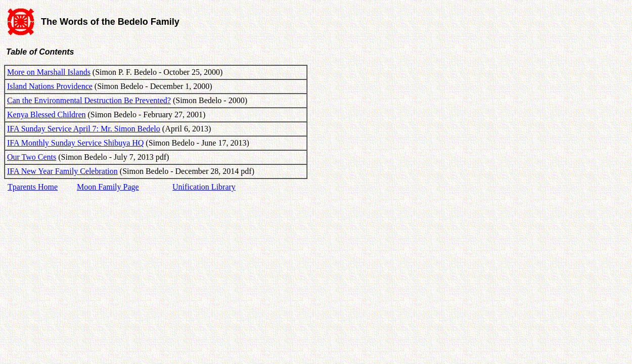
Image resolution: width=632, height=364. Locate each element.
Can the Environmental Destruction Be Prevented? (89, 100)
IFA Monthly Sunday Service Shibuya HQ (75, 143)
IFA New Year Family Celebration (62, 171)
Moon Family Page (108, 187)
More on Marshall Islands (49, 72)
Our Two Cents (32, 157)
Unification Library (204, 187)
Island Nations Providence (50, 86)
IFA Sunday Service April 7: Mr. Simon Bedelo (84, 129)
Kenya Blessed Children (47, 115)
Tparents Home (33, 187)
